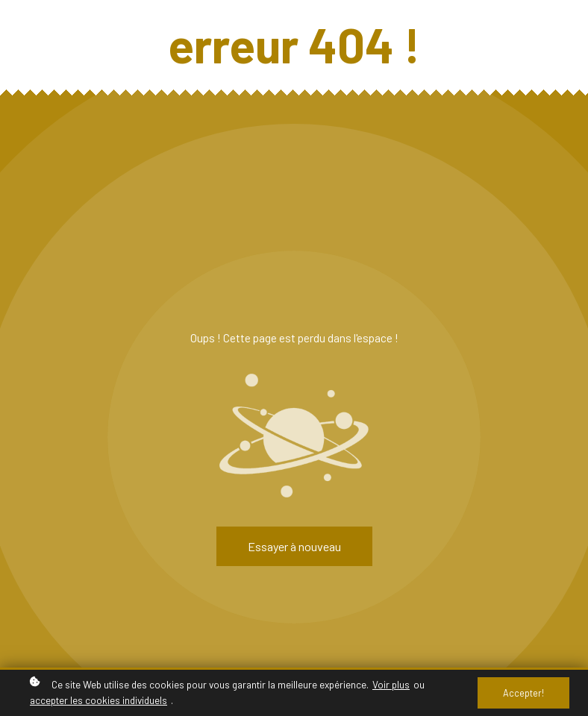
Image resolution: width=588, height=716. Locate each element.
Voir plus (391, 684)
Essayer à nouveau (294, 546)
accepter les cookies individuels (98, 700)
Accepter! (523, 693)
